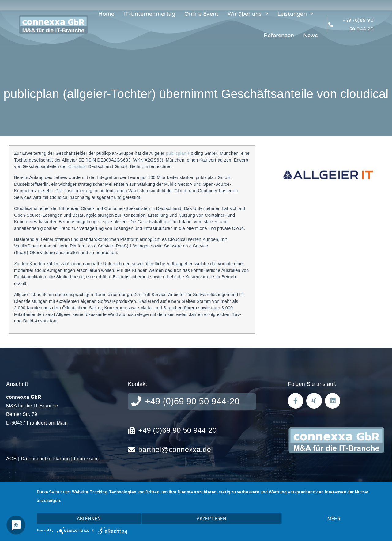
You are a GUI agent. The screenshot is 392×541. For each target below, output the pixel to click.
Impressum (86, 459)
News (311, 35)
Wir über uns (248, 14)
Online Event (201, 14)
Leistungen (295, 14)
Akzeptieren (211, 519)
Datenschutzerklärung (45, 459)
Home (106, 14)
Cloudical (77, 166)
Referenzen (279, 35)
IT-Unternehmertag (149, 14)
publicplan (176, 153)
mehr (334, 519)
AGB (11, 459)
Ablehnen (89, 519)
